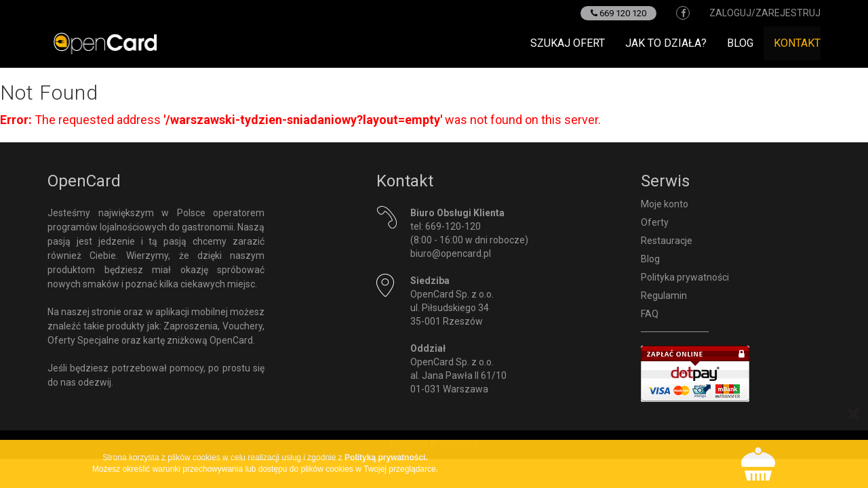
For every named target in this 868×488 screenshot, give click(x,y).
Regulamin (664, 296)
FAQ (650, 314)
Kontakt (797, 43)
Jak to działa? (666, 43)
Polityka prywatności (685, 277)
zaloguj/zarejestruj (765, 13)
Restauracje (667, 241)
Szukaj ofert (568, 43)
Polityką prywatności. (386, 457)
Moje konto (665, 204)
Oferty (655, 222)
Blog (740, 43)
